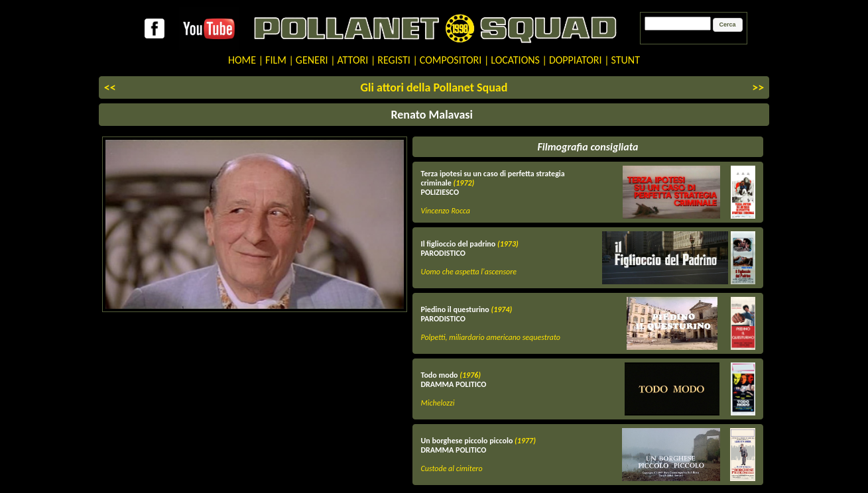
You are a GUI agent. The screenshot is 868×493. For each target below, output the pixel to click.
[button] (728, 25)
